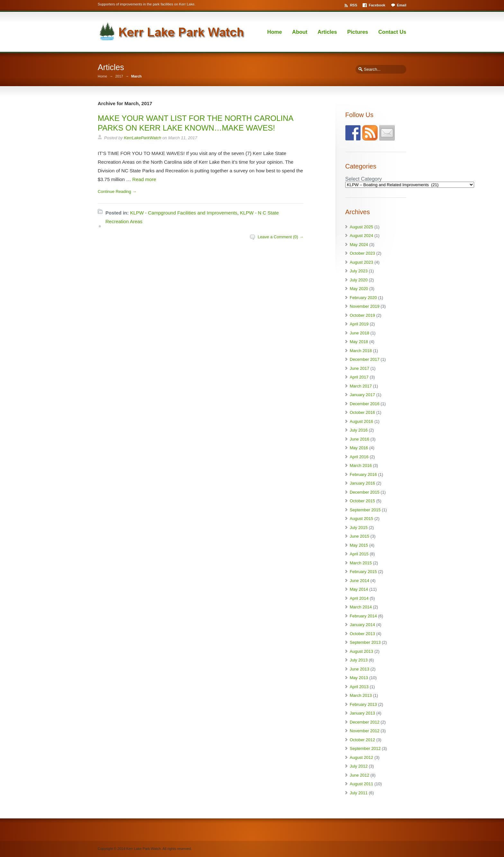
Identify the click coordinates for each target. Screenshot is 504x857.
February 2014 (363, 616)
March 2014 (361, 607)
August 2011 (361, 784)
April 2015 (359, 554)
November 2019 (365, 306)
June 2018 (360, 333)
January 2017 (362, 395)
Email (402, 5)
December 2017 (365, 359)
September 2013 (365, 642)
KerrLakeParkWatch (142, 138)
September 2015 (365, 510)
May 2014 (359, 589)
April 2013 (359, 687)
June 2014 (360, 581)
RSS (354, 5)
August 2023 (361, 262)
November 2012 (365, 731)
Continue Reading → (117, 191)
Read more (144, 179)
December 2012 (365, 722)
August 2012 (361, 757)
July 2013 (359, 660)
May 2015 (359, 545)
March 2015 (361, 563)
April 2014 (359, 598)
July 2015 (359, 528)
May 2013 (359, 678)
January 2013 (362, 713)
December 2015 (365, 492)
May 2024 (359, 245)
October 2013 (362, 634)
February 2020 (363, 298)
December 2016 (365, 404)
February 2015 (363, 572)
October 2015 (362, 501)
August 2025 (361, 227)
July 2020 (359, 280)
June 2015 (360, 536)
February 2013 (363, 704)
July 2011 (359, 793)
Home (274, 32)
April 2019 (359, 324)
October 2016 (362, 412)
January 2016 (362, 483)
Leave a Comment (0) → (281, 237)
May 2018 (359, 342)
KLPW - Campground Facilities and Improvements (184, 213)
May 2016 (359, 448)
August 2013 (361, 651)
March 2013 (361, 695)
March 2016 (361, 465)
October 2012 (362, 740)
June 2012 (360, 775)
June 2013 (360, 669)
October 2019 (362, 315)
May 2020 (359, 289)
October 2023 (362, 253)
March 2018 (361, 351)
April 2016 (359, 457)
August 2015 (361, 519)
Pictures (358, 32)
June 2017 (360, 368)
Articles (327, 32)
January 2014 (362, 625)
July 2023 (359, 271)
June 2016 (360, 439)
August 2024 (361, 236)
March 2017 (361, 386)
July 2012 (359, 766)
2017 (119, 76)
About (300, 32)
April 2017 (359, 377)
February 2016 (363, 474)
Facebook (377, 5)
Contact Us (392, 32)
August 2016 (361, 421)
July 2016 (359, 430)
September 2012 (365, 748)
